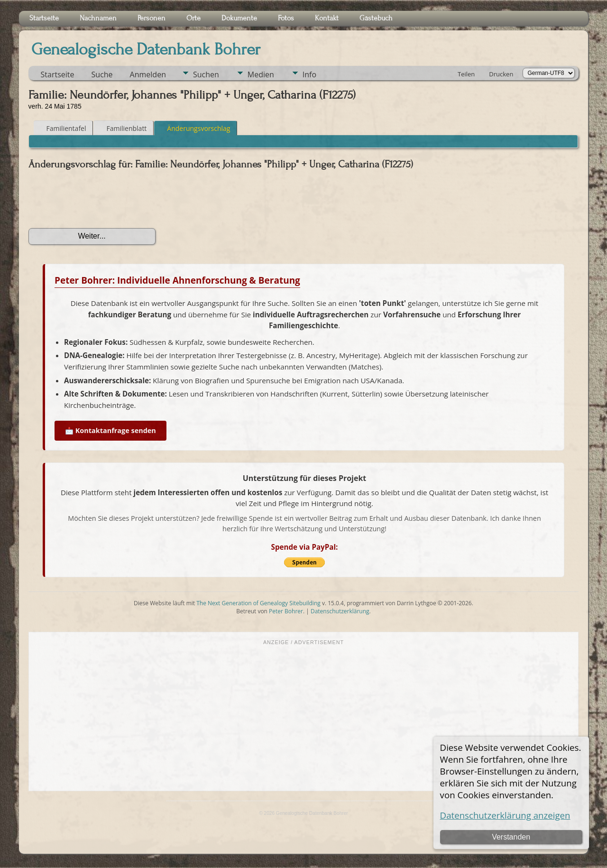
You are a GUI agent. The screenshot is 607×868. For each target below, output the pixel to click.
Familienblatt (122, 128)
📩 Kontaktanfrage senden (110, 430)
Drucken (501, 74)
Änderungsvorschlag (194, 128)
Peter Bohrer (286, 611)
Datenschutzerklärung (340, 611)
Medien (261, 74)
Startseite (58, 74)
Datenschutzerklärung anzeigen (505, 815)
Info (309, 74)
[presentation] (101, 199)
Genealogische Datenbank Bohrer (146, 49)
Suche (102, 74)
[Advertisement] (304, 717)
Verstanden (511, 837)
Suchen (206, 74)
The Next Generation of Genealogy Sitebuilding (258, 603)
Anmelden (148, 74)
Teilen (466, 74)
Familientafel (62, 128)
